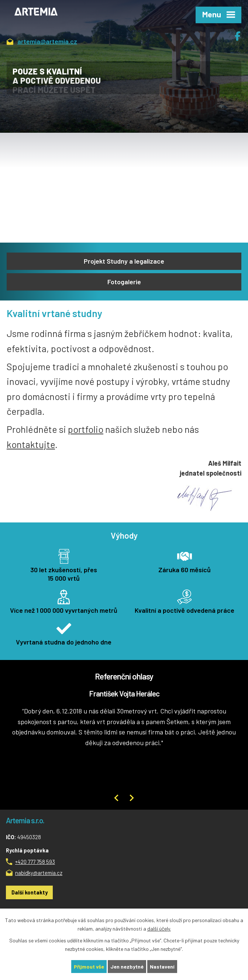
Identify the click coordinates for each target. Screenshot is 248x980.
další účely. (159, 929)
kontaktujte (31, 444)
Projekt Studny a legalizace (124, 261)
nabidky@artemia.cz (39, 873)
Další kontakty (30, 892)
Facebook (241, 33)
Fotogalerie (124, 282)
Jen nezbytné (127, 967)
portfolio (86, 429)
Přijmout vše (89, 967)
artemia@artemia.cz (42, 42)
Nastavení (162, 967)
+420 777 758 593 (35, 862)
